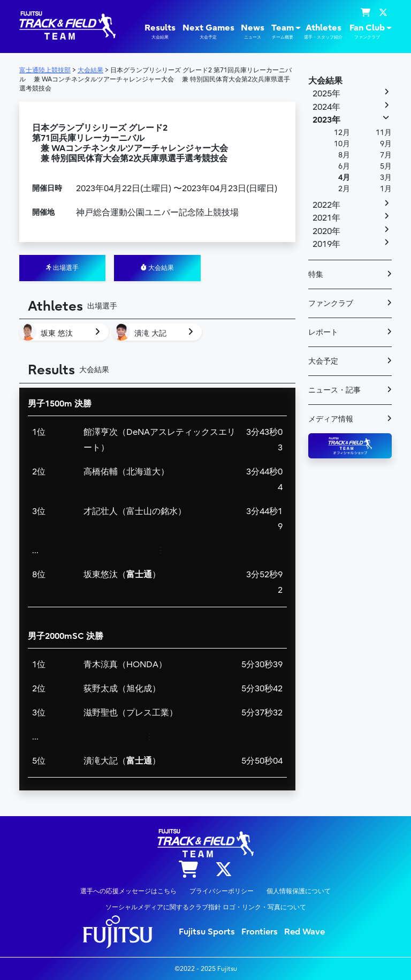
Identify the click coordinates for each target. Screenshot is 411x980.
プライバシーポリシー (222, 891)
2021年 (326, 218)
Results (160, 32)
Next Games (208, 32)
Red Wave (305, 932)
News (253, 32)
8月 (344, 155)
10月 (342, 144)
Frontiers (260, 932)
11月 (384, 133)
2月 (344, 189)
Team (283, 32)
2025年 (326, 94)
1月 (386, 189)
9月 (386, 144)
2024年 (326, 107)
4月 (344, 178)
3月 (386, 178)
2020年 (326, 231)
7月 (386, 155)
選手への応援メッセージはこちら (128, 891)
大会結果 (157, 268)
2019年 (326, 244)
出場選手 (63, 268)
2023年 (326, 120)
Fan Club (367, 32)
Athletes (323, 32)
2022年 (326, 205)
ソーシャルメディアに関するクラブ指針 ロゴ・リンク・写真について (206, 907)
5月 (386, 166)
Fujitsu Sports (207, 932)
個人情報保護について (299, 891)
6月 (344, 166)
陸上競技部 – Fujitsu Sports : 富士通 (67, 25)
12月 (342, 133)
